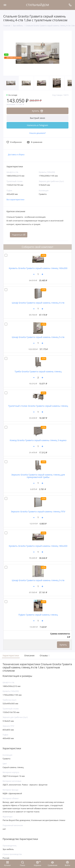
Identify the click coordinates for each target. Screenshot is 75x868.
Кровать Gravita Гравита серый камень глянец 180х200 (38, 546)
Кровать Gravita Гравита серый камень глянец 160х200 (38, 268)
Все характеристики (15, 200)
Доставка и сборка (16, 155)
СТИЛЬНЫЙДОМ (37, 5)
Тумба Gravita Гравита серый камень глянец (38, 371)
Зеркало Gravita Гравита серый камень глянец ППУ (38, 511)
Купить (63, 645)
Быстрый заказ (37, 118)
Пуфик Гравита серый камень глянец (38, 615)
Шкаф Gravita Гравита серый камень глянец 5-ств (38, 337)
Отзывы (44, 655)
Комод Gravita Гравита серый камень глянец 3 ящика (38, 440)
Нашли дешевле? (37, 133)
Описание (29, 655)
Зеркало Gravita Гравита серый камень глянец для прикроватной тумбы (38, 476)
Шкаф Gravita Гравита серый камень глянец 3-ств (38, 580)
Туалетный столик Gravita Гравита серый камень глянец (38, 406)
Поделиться (19, 235)
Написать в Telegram (37, 125)
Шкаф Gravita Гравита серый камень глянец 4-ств (38, 303)
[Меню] (5, 5)
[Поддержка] (70, 5)
